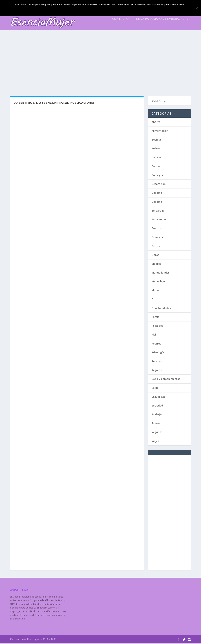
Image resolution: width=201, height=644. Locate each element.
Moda (155, 291)
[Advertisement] (101, 64)
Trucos (156, 424)
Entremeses (159, 220)
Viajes (155, 442)
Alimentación (160, 131)
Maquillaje (158, 282)
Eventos (157, 229)
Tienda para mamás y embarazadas (161, 21)
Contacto (120, 21)
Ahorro (156, 122)
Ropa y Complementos (166, 379)
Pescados (157, 326)
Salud (155, 388)
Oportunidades (161, 309)
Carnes (156, 167)
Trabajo (157, 415)
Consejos (157, 176)
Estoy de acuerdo (101, 11)
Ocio (154, 300)
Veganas (157, 433)
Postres (156, 344)
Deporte (157, 193)
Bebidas (157, 140)
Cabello (156, 158)
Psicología (158, 353)
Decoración (159, 184)
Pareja (156, 317)
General (156, 247)
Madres (156, 264)
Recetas (157, 362)
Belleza (156, 149)
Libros (155, 255)
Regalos (157, 371)
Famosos (157, 238)
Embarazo (158, 211)
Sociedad (157, 406)
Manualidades (160, 273)
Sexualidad (159, 397)
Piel (154, 335)
